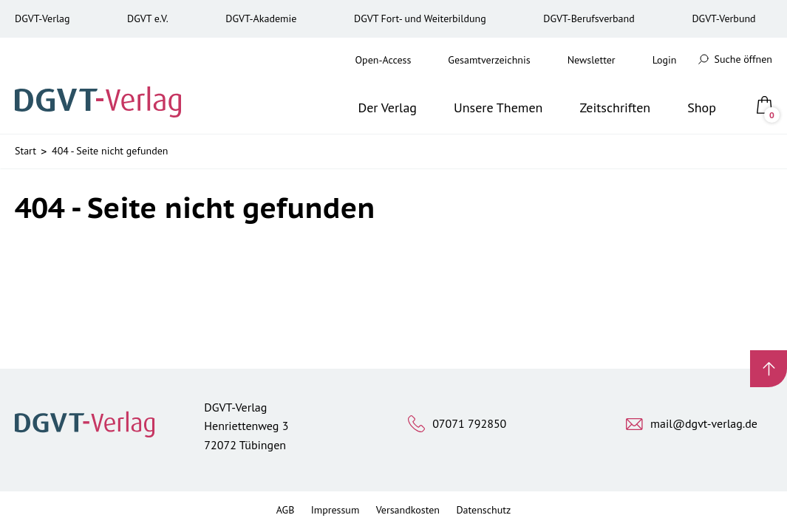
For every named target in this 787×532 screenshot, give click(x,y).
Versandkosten (408, 510)
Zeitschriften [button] (615, 108)
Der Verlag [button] (387, 108)
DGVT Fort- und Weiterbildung (420, 18)
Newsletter (592, 60)
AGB (286, 510)
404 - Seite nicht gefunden (110, 151)
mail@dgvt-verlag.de (704, 423)
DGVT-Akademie (261, 18)
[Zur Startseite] (103, 86)
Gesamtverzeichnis (489, 60)
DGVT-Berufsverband (589, 18)
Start (25, 151)
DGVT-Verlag (42, 18)
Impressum (335, 510)
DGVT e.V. (148, 18)
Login (665, 60)
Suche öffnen (735, 59)
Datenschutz (483, 510)
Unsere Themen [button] (498, 108)
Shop (702, 108)
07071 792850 (469, 423)
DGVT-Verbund (723, 18)
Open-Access (384, 60)
